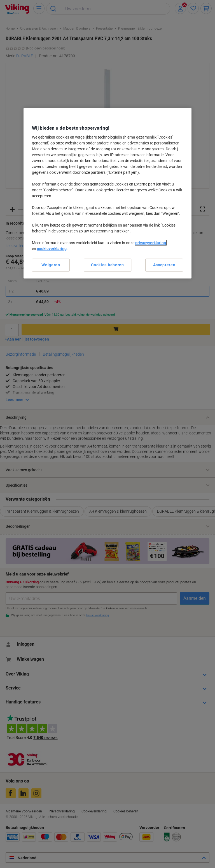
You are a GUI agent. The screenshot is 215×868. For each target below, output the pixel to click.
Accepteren (164, 265)
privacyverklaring (151, 242)
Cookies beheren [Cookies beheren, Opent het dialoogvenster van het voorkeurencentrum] (107, 265)
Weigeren (51, 265)
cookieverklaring (52, 248)
